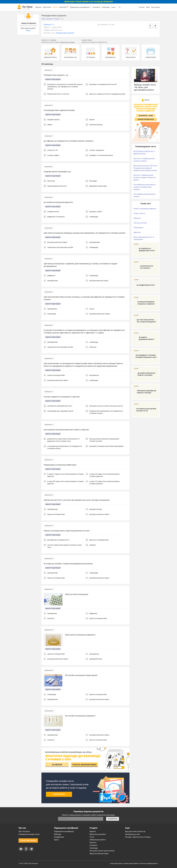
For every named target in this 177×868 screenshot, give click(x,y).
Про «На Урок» (24, 831)
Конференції (59, 837)
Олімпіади (94, 848)
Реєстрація (156, 7)
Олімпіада (106, 7)
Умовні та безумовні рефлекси (145, 209)
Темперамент (138, 228)
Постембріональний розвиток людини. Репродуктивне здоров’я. (144, 187)
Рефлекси (137, 218)
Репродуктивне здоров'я (65, 33)
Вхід (148, 7)
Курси (56, 840)
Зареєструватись (29, 23)
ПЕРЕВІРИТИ (113, 819)
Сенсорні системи (140, 223)
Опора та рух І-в (139, 213)
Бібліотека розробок (98, 834)
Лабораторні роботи (98, 840)
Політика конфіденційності (149, 863)
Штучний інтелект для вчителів (102, 851)
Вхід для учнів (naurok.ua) (135, 831)
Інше (114, 7)
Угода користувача (116, 863)
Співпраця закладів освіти (29, 834)
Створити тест (59, 794)
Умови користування (131, 863)
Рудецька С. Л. (49, 24)
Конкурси (96, 7)
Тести (55, 7)
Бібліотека (47, 7)
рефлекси (137, 232)
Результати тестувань (67, 42)
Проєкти (93, 843)
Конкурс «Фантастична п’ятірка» (138, 837)
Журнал (38, 7)
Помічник (64, 7)
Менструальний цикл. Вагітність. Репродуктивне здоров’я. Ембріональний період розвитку (146, 168)
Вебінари (58, 834)
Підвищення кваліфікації (80, 7)
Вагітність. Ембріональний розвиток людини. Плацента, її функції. (145, 178)
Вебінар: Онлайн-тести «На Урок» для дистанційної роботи (145, 87)
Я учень (142, 7)
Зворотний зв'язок (28, 840)
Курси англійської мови (99, 854)
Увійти (28, 30)
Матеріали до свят (133, 834)
